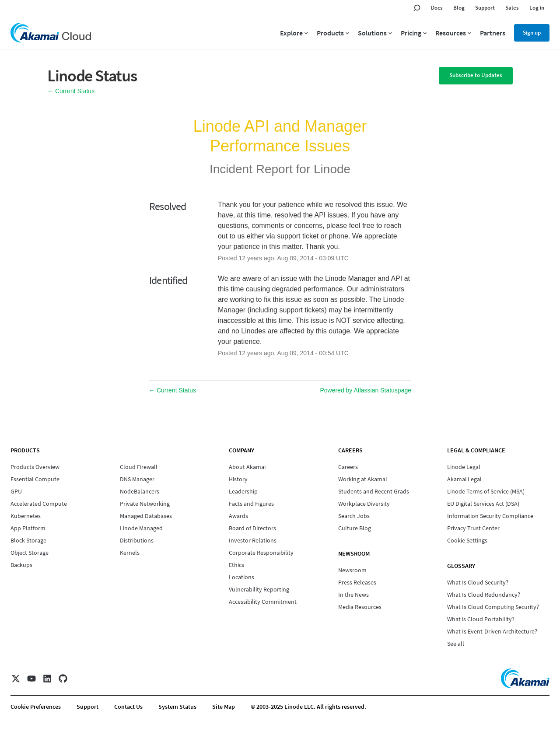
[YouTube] (31, 679)
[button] (476, 76)
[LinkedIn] (47, 679)
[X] (16, 679)
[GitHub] (63, 679)
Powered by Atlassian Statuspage (366, 390)
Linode (332, 169)
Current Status (71, 91)
